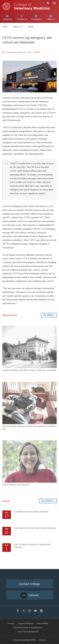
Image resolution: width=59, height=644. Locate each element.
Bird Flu (51, 18)
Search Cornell (48, 3)
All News (49, 315)
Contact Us (22, 18)
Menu (54, 3)
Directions (7, 18)
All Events (48, 501)
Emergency (37, 18)
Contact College (29, 584)
